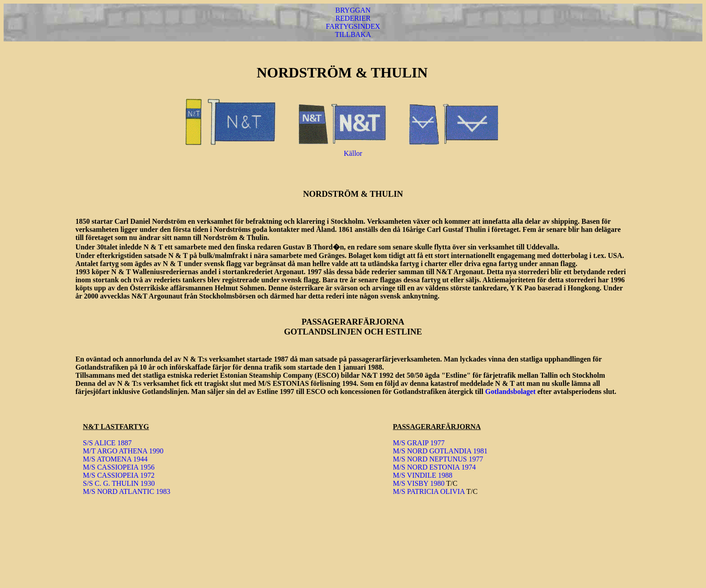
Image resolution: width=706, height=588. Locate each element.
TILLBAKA (353, 34)
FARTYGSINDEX (353, 26)
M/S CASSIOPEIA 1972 (119, 475)
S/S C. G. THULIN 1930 (119, 483)
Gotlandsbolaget (510, 391)
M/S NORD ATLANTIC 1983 (127, 491)
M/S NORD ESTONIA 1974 (434, 467)
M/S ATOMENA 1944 (115, 459)
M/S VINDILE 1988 (423, 475)
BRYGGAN (353, 10)
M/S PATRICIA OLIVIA (429, 491)
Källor (353, 153)
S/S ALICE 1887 (107, 443)
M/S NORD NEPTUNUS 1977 (438, 459)
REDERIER (353, 18)
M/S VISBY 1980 (419, 483)
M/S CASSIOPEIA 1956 (119, 467)
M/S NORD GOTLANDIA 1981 (440, 451)
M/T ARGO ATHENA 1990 (123, 451)
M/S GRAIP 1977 (419, 443)
